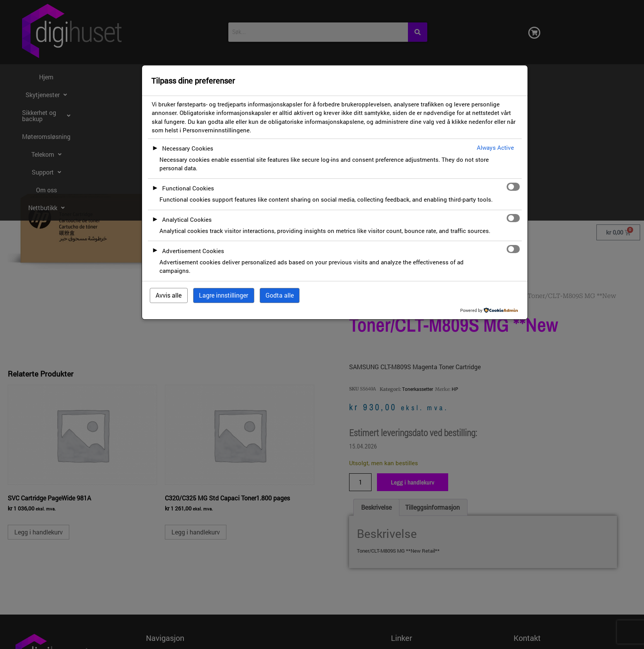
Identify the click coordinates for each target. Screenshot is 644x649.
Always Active (495, 147)
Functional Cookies (188, 188)
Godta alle (280, 295)
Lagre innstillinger (224, 295)
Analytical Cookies (187, 219)
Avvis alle (169, 295)
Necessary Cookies (188, 148)
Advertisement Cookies (193, 251)
